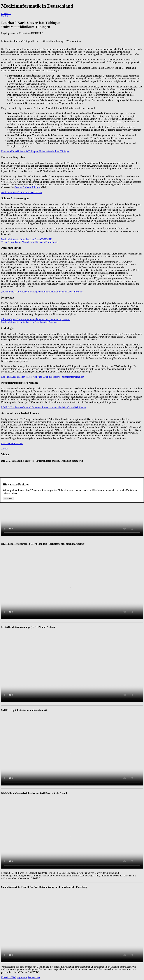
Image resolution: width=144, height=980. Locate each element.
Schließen (9, 498)
